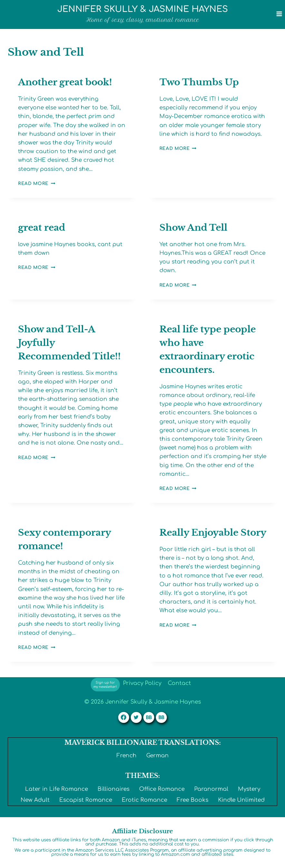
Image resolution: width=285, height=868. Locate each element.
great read (42, 228)
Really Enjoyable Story (213, 533)
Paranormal (211, 789)
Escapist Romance (86, 800)
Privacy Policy (142, 683)
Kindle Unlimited (241, 800)
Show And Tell (193, 228)
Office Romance (162, 789)
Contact (179, 683)
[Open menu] (279, 14)
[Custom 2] (161, 717)
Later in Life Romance (57, 789)
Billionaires (114, 789)
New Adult (35, 800)
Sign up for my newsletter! (105, 685)
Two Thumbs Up (199, 82)
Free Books (193, 800)
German (157, 756)
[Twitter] (136, 717)
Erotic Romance (144, 800)
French (127, 756)
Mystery (249, 789)
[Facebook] (124, 717)
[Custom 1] (149, 717)
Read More (37, 184)
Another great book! (65, 82)
